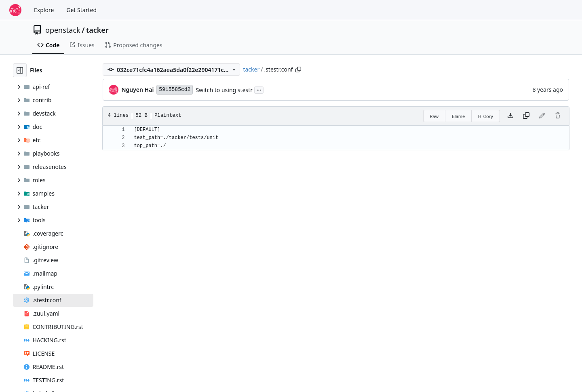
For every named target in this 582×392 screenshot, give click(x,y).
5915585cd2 (175, 90)
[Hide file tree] (20, 70)
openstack (63, 30)
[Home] (15, 10)
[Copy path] (298, 70)
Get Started (81, 10)
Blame (459, 116)
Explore (44, 10)
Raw (434, 116)
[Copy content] (526, 116)
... (259, 89)
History (486, 116)
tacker (97, 30)
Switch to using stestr (224, 90)
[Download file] (510, 116)
